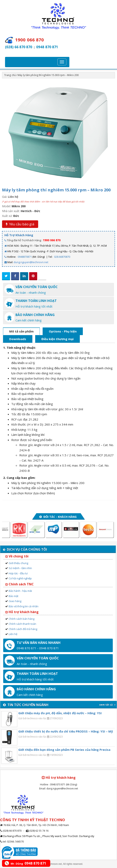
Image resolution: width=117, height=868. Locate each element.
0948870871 (25, 257)
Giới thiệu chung (18, 563)
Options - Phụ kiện (63, 331)
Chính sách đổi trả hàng (23, 629)
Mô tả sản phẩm (21, 331)
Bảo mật (13, 596)
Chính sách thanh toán (22, 624)
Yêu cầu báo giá (20, 224)
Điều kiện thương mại (57, 339)
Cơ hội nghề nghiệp (20, 578)
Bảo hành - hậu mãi (20, 591)
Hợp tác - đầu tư (18, 573)
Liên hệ (13, 634)
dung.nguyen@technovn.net (31, 262)
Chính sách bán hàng (22, 619)
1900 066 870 (52, 240)
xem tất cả (107, 705)
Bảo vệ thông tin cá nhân (24, 606)
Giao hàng (15, 601)
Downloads (18, 339)
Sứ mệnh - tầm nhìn (20, 568)
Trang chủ (10, 75)
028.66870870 (62, 257)
